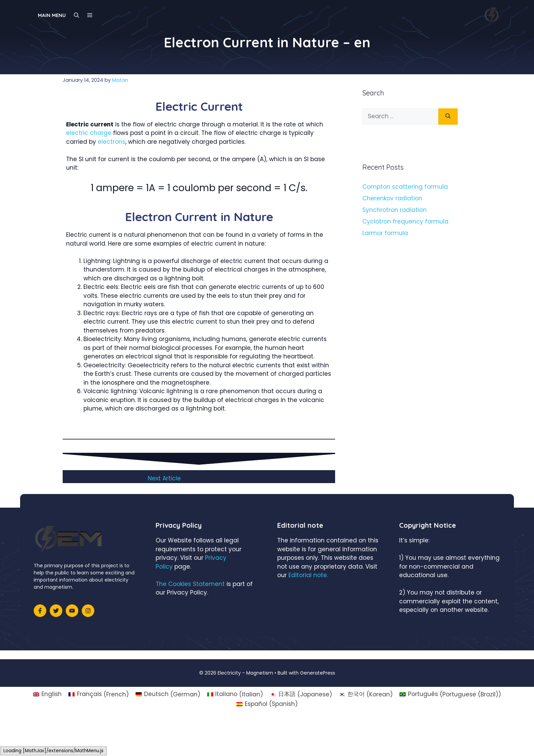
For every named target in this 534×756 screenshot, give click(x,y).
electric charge (89, 133)
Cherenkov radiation (392, 198)
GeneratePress (318, 673)
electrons (112, 142)
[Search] (448, 117)
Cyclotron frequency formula (405, 221)
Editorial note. (308, 575)
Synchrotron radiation (395, 210)
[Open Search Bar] (76, 15)
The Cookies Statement (190, 584)
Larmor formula (385, 233)
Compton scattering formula (405, 187)
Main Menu (52, 15)
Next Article (164, 478)
